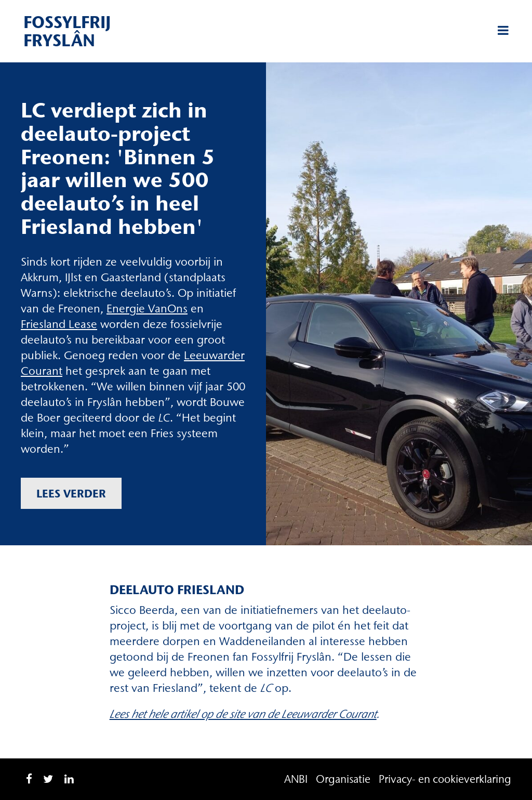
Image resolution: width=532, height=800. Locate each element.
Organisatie (343, 779)
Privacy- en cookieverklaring (445, 779)
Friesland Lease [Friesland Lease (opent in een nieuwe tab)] (59, 324)
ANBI (296, 779)
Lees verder (71, 493)
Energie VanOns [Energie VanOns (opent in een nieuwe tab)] (147, 309)
